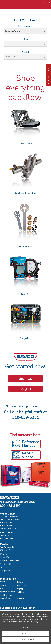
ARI (2, 588)
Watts (20, 589)
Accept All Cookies (26, 640)
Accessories (5, 564)
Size (26, 39)
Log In (47, 3)
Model (26, 52)
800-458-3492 (10, 506)
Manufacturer (26, 26)
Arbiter (3, 585)
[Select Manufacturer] (26, 31)
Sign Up (26, 378)
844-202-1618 (7, 539)
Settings (26, 628)
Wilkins (20, 592)
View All (21, 598)
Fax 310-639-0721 (8, 529)
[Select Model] (26, 57)
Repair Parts (6, 557)
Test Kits (4, 567)
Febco (20, 582)
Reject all (26, 634)
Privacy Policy (32, 622)
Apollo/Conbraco (7, 592)
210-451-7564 (7, 550)
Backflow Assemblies (10, 560)
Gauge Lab (5, 570)
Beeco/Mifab (6, 598)
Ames (3, 582)
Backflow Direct (7, 595)
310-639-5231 (26, 417)
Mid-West (22, 586)
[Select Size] (26, 44)
